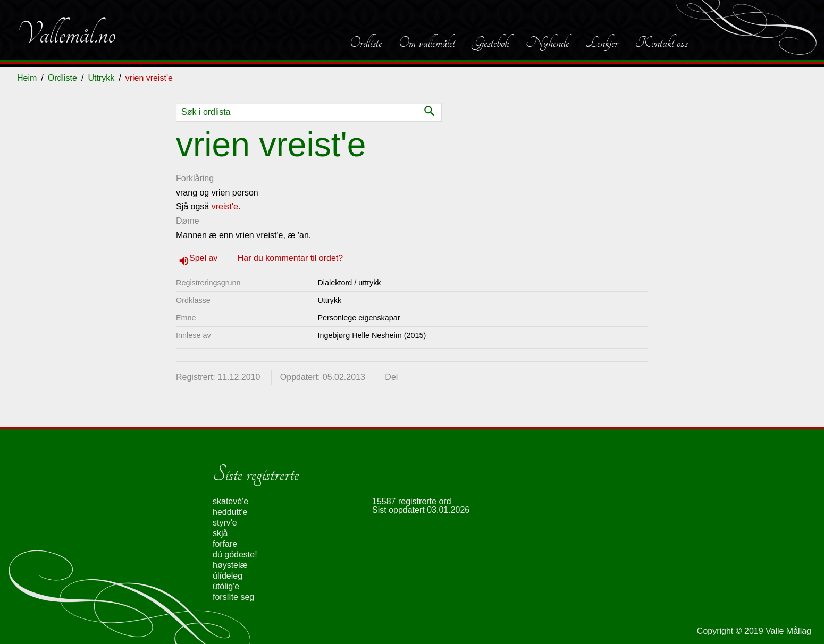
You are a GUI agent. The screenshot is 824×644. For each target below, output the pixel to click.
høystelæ (230, 565)
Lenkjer (602, 43)
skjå (220, 533)
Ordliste (366, 43)
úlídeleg (228, 576)
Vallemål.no (66, 34)
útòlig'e (226, 586)
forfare (225, 544)
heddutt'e (230, 512)
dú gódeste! (235, 554)
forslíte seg (233, 597)
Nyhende (547, 43)
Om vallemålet (427, 43)
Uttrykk (101, 78)
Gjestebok (490, 43)
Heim (27, 78)
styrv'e (225, 523)
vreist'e (225, 206)
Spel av (205, 258)
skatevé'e (230, 501)
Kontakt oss (661, 43)
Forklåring (195, 178)
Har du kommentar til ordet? (290, 258)
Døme (188, 221)
